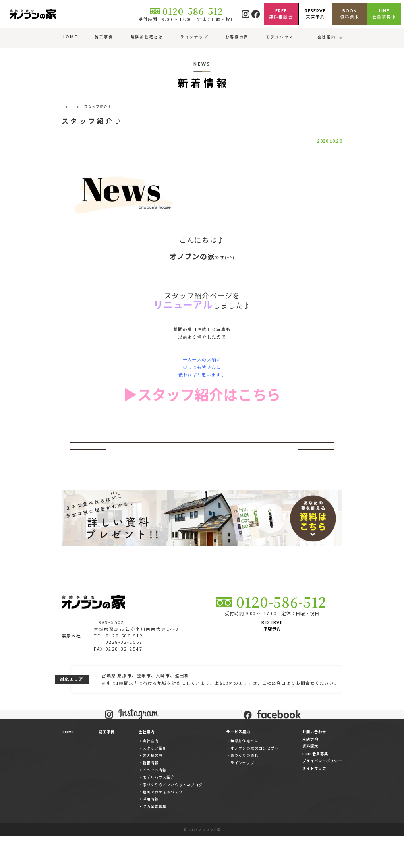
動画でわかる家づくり (163, 823)
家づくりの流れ (244, 787)
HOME (68, 763)
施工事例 (107, 763)
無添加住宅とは (244, 772)
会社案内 (151, 772)
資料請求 (310, 778)
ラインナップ (242, 794)
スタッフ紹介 (155, 779)
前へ (88, 453)
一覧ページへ (202, 453)
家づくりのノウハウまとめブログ (173, 816)
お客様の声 (153, 787)
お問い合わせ (314, 763)
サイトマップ (314, 800)
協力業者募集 (155, 838)
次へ (315, 453)
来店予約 (310, 771)
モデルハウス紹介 (159, 809)
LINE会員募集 (315, 785)
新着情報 (151, 794)
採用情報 (151, 831)
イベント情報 (155, 801)
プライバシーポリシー (322, 792)
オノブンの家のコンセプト (254, 779)
